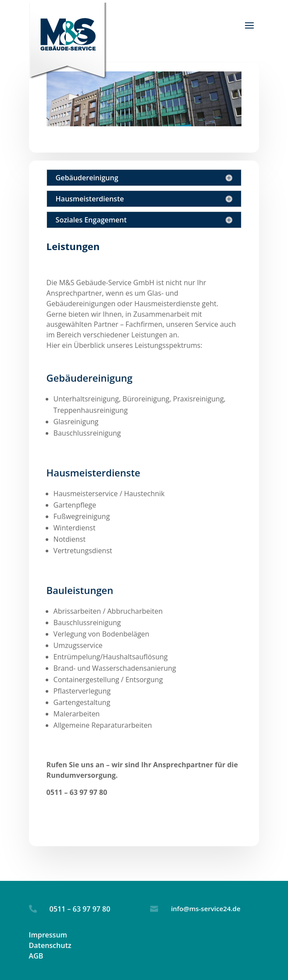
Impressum (48, 935)
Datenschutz (50, 945)
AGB (36, 956)
